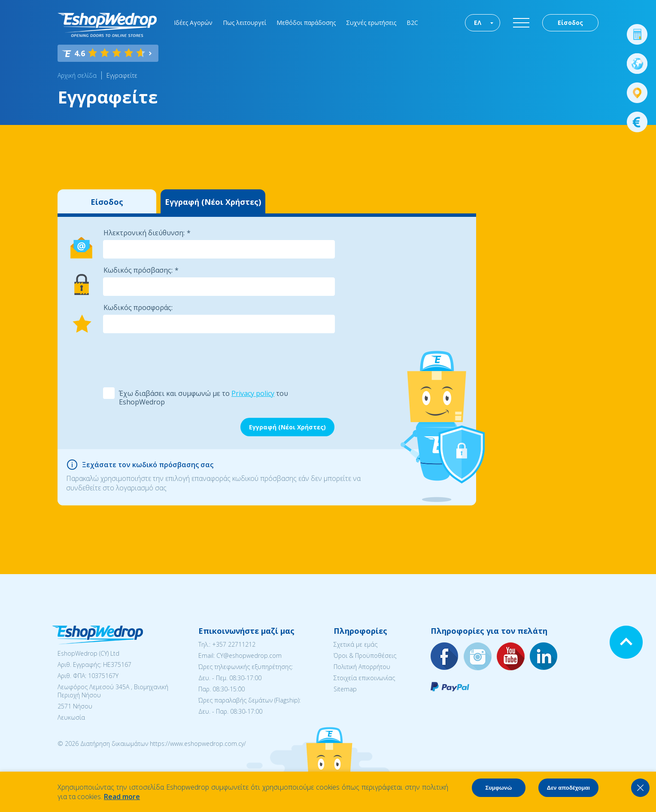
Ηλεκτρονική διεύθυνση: (144, 233)
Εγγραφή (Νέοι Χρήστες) (213, 202)
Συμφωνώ (498, 788)
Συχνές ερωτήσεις (371, 23)
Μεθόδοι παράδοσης (306, 23)
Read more (122, 797)
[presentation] (168, 359)
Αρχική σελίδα (77, 75)
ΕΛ (478, 23)
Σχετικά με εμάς (355, 644)
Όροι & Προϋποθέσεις (365, 655)
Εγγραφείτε (122, 75)
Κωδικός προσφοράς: (138, 307)
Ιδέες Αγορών (193, 23)
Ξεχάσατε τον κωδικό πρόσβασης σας (148, 465)
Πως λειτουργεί (244, 23)
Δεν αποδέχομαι (568, 788)
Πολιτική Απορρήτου (362, 667)
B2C (412, 23)
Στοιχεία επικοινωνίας (364, 678)
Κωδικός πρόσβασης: (138, 270)
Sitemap (345, 689)
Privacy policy (253, 393)
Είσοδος (570, 23)
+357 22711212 (234, 644)
